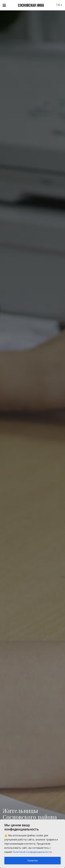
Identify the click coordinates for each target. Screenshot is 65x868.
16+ (59, 5)
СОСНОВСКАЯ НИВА (31, 5)
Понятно (33, 861)
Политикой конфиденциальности (32, 852)
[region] (32, 844)
